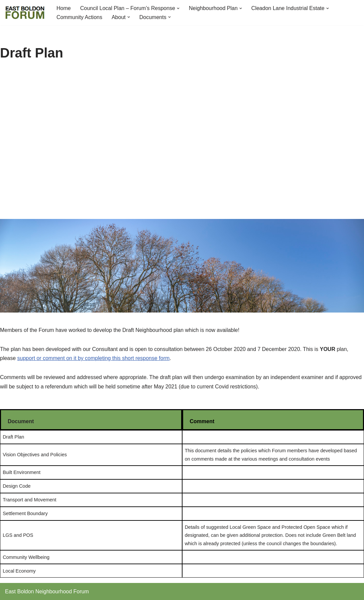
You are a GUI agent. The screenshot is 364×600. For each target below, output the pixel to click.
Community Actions (79, 17)
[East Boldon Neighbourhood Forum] (25, 13)
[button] (178, 8)
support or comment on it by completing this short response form (94, 358)
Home (64, 8)
